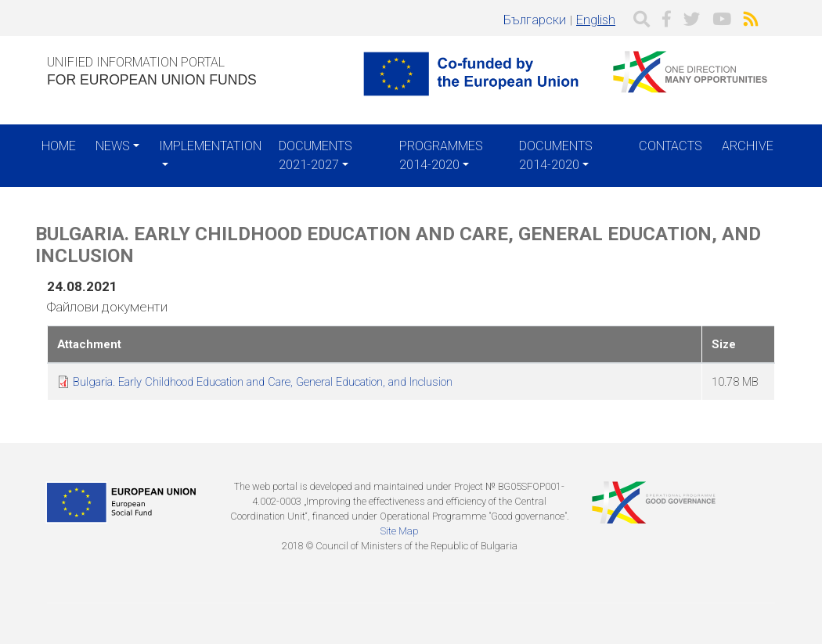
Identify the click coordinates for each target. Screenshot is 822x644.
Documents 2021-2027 (315, 155)
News (113, 146)
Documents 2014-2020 (556, 155)
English (596, 20)
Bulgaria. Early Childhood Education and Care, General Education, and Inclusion (263, 382)
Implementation (210, 146)
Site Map (399, 531)
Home (59, 146)
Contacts (671, 146)
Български (535, 20)
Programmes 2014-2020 (441, 155)
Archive (748, 146)
